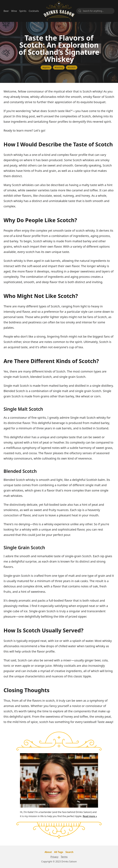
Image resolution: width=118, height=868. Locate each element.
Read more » (90, 816)
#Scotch (72, 67)
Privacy (54, 857)
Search (69, 852)
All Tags (59, 852)
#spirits (46, 67)
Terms (64, 857)
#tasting (59, 67)
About (48, 852)
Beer (6, 11)
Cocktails (34, 11)
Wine (14, 11)
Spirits (23, 11)
